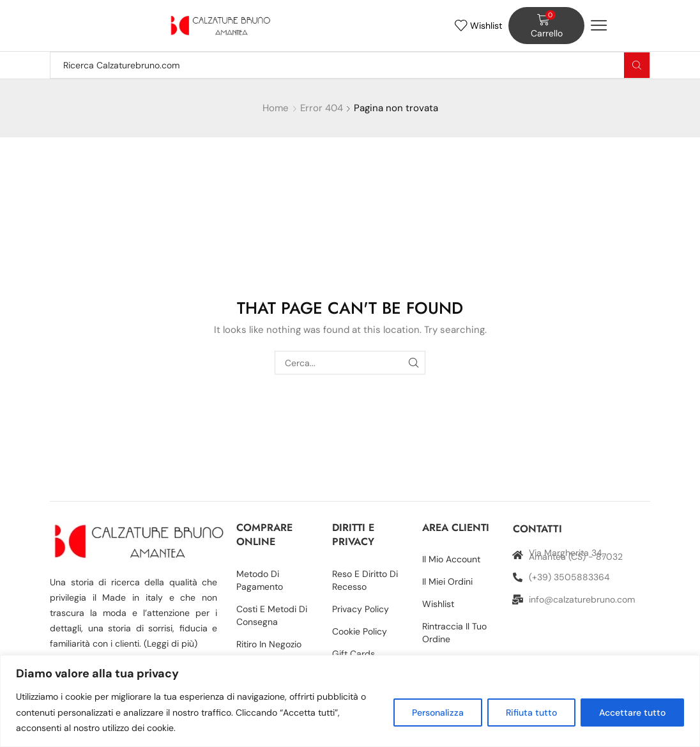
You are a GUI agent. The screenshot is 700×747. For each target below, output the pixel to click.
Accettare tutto (632, 712)
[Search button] (637, 65)
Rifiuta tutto (531, 712)
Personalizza (438, 712)
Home (276, 108)
